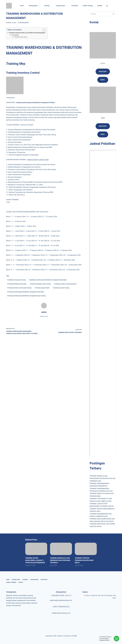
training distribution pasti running (40, 284)
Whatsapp (103, 72)
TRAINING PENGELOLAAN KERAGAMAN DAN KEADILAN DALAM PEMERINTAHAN (102, 478)
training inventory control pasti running (19, 288)
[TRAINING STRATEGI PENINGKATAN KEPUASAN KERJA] (86, 549)
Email (103, 134)
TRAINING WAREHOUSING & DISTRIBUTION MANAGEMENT (27, 33)
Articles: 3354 (44, 316)
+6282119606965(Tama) (61, 607)
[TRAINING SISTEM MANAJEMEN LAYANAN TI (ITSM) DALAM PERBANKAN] (36, 549)
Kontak (100, 6)
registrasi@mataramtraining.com (61, 600)
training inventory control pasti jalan (65, 284)
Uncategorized (24, 23)
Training (48, 6)
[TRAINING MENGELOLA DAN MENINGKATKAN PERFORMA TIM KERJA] (61, 549)
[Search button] (114, 14)
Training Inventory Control (21, 37)
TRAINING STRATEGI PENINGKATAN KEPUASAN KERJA (84, 560)
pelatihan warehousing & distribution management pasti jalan (48, 280)
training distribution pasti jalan (17, 284)
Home (22, 6)
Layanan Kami (62, 6)
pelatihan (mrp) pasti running (16, 280)
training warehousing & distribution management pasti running (26, 296)
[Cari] (107, 6)
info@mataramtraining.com (61, 613)
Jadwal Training (88, 6)
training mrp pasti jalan (42, 288)
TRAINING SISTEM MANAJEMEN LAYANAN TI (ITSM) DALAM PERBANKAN (35, 560)
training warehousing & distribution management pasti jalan (26, 292)
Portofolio (75, 6)
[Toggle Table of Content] (43, 30)
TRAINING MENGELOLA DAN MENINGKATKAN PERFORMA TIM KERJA (60, 560)
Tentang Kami (34, 6)
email (103, 80)
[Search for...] (100, 14)
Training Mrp (15, 35)
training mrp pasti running (61, 288)
